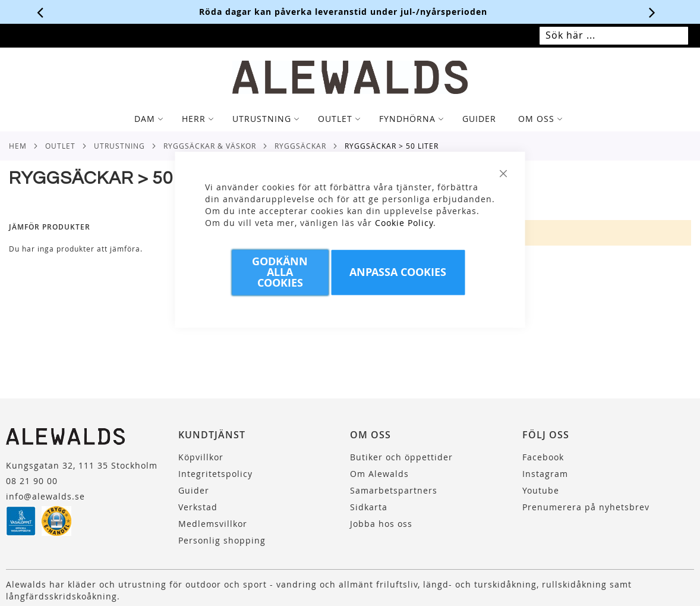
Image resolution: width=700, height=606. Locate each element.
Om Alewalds (379, 474)
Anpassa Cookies (398, 272)
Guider (194, 490)
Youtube (541, 490)
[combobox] (614, 36)
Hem (18, 146)
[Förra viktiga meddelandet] (40, 12)
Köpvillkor (201, 457)
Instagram (545, 474)
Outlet (60, 146)
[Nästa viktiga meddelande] (652, 12)
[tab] (350, 119)
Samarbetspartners (394, 490)
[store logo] (350, 77)
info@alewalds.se (45, 496)
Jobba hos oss (381, 524)
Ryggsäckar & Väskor (210, 146)
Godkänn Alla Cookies (280, 272)
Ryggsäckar (300, 146)
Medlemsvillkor (213, 524)
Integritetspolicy (215, 474)
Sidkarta (369, 507)
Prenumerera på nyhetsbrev (586, 507)
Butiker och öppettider (401, 457)
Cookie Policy (404, 223)
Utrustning (119, 146)
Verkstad (198, 507)
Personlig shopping (222, 540)
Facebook (543, 457)
